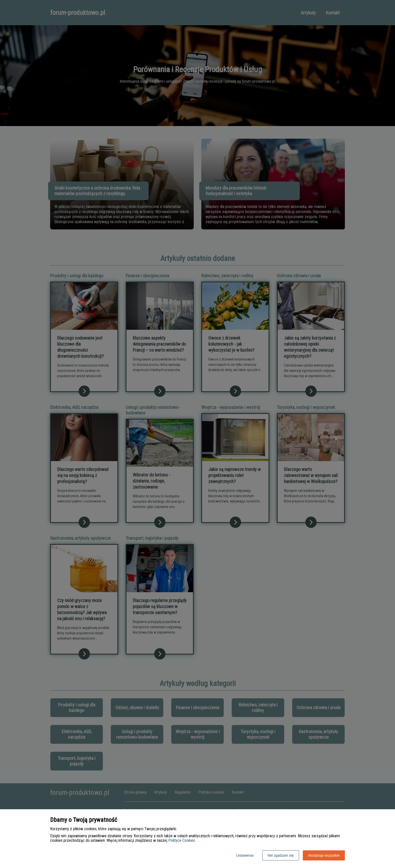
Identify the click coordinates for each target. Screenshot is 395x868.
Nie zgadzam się (281, 855)
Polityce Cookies (182, 840)
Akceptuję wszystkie (324, 855)
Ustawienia (245, 855)
